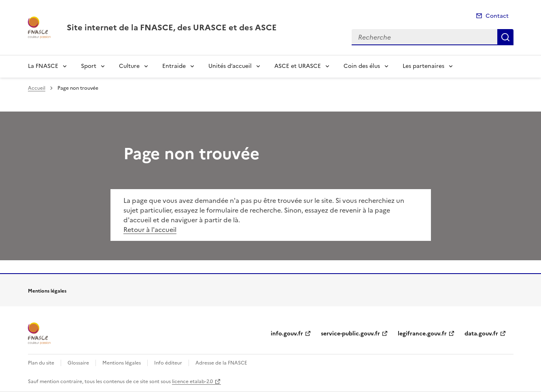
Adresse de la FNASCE (221, 363)
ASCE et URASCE (298, 66)
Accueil (37, 88)
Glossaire (78, 363)
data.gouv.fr (481, 334)
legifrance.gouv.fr (422, 334)
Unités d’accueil (230, 66)
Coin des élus (362, 66)
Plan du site (41, 363)
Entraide (174, 66)
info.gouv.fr (287, 334)
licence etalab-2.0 (192, 381)
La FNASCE (43, 66)
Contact (497, 16)
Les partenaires (423, 66)
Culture (129, 66)
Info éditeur (168, 363)
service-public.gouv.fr (350, 334)
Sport (89, 66)
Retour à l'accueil (150, 230)
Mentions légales (122, 363)
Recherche (505, 37)
